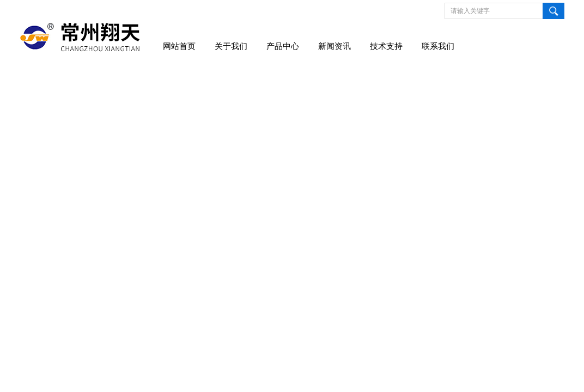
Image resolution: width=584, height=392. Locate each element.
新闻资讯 (334, 46)
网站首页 (179, 46)
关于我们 (231, 46)
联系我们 (438, 46)
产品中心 (283, 46)
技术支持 (386, 46)
